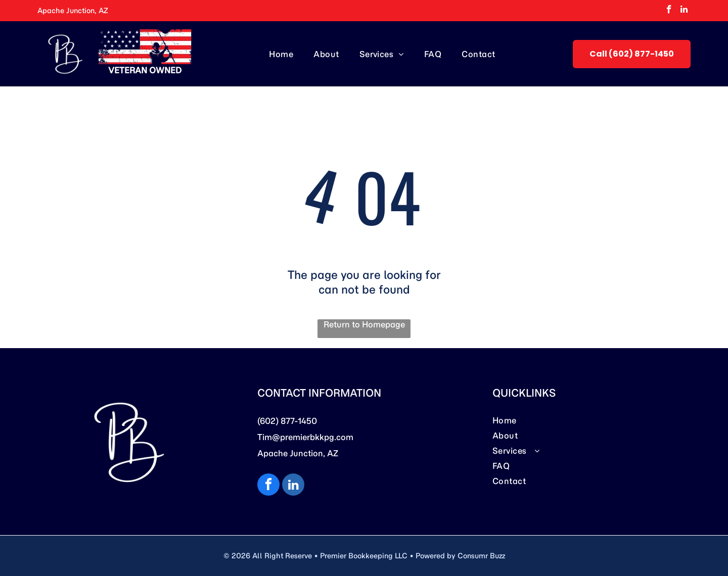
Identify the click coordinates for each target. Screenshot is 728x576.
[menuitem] (281, 54)
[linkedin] (684, 11)
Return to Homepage (364, 324)
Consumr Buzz (481, 556)
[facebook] (669, 11)
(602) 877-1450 (287, 421)
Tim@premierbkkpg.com (305, 437)
